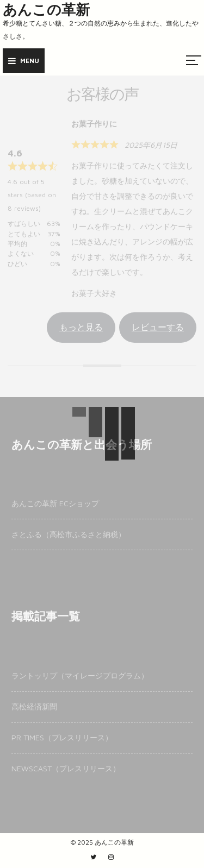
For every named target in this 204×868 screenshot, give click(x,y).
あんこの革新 (46, 10)
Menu (24, 61)
